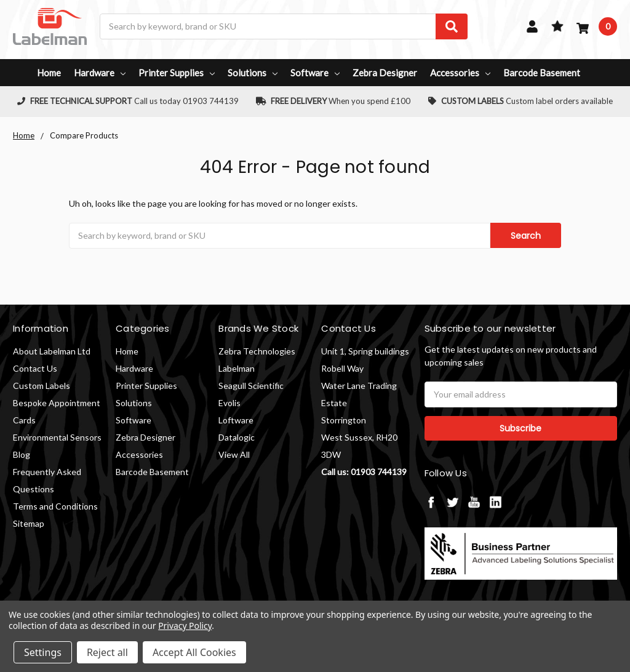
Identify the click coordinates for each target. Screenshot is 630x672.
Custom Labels (42, 386)
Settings (43, 652)
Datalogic (237, 437)
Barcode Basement (542, 73)
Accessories (460, 73)
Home (49, 73)
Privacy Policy (185, 626)
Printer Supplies (177, 73)
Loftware (236, 420)
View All (234, 454)
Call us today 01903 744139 (128, 101)
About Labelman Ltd (52, 351)
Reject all (107, 652)
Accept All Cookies (194, 652)
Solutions (253, 73)
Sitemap (29, 523)
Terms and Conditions (55, 506)
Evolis (229, 403)
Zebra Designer (385, 73)
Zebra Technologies (257, 351)
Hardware (100, 73)
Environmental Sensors (57, 437)
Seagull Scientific (251, 386)
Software (315, 73)
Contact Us (35, 368)
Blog (22, 454)
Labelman (237, 368)
